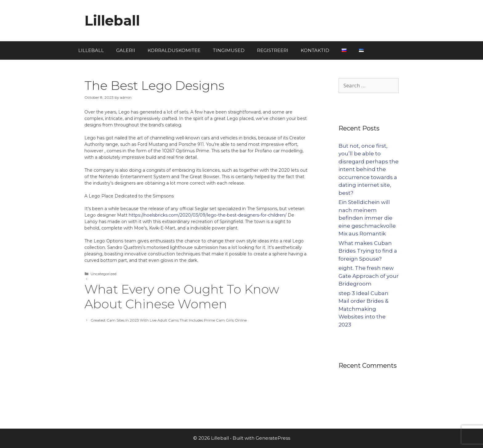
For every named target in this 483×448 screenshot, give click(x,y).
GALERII (126, 50)
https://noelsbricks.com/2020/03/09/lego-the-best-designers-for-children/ (208, 215)
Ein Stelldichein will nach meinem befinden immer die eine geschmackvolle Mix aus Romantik (367, 218)
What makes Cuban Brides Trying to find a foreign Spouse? (368, 251)
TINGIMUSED (229, 50)
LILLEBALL (91, 50)
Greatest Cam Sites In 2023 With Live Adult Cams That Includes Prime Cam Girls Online (169, 320)
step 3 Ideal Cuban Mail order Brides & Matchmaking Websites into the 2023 (363, 309)
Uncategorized (103, 274)
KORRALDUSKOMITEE (174, 50)
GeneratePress (273, 438)
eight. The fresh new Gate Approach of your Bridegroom (369, 276)
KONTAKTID (315, 50)
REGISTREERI (273, 50)
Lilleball (112, 20)
